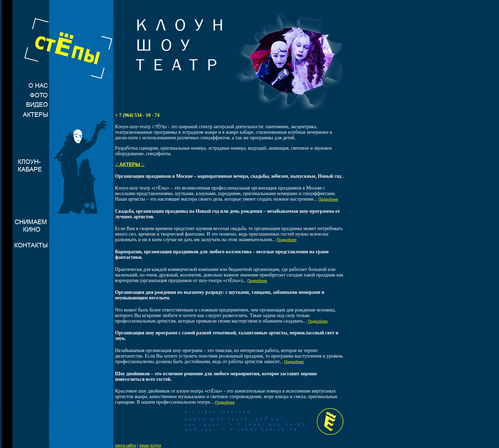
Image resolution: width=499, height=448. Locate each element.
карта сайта (125, 445)
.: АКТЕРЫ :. (130, 164)
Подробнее (328, 199)
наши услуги (150, 445)
